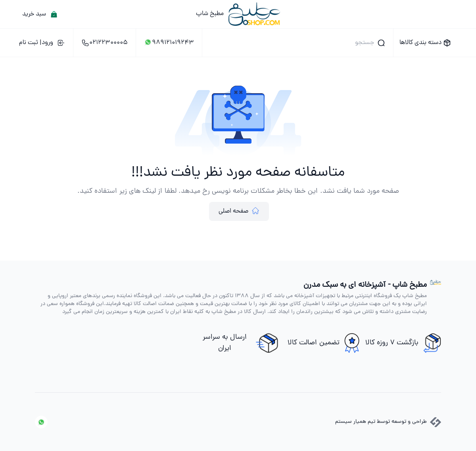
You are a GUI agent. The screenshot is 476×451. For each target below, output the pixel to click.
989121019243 (169, 43)
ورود (42, 43)
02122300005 (105, 43)
